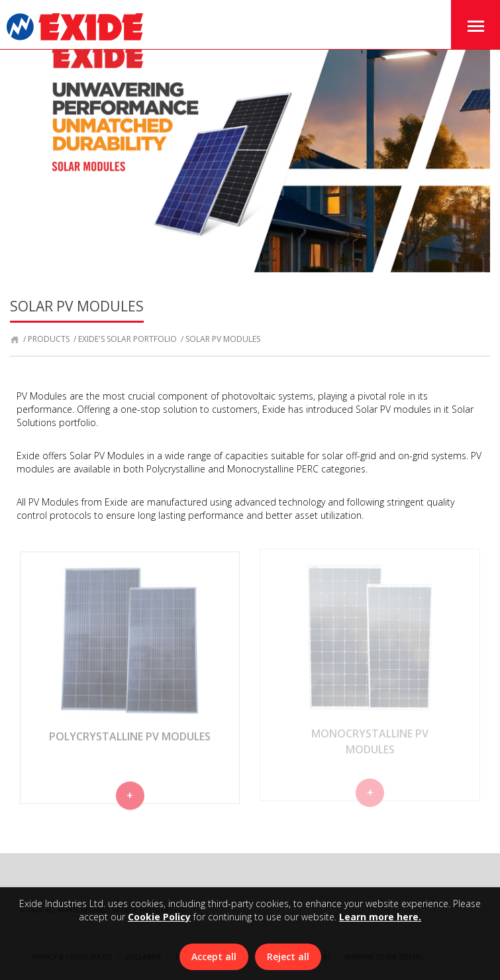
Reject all (288, 956)
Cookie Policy (159, 917)
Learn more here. (380, 917)
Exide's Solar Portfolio (127, 339)
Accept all (214, 956)
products (49, 339)
